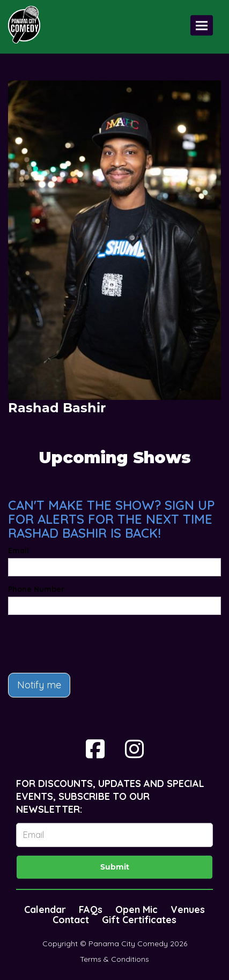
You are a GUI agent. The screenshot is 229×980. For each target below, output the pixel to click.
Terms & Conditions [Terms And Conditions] (115, 959)
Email (19, 551)
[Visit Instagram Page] (134, 749)
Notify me (39, 685)
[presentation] (90, 644)
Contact (71, 920)
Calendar (45, 910)
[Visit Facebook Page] (95, 749)
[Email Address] (115, 835)
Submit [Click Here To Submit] (115, 867)
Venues (188, 910)
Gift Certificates (139, 920)
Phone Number (36, 589)
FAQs (91, 910)
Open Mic (136, 910)
